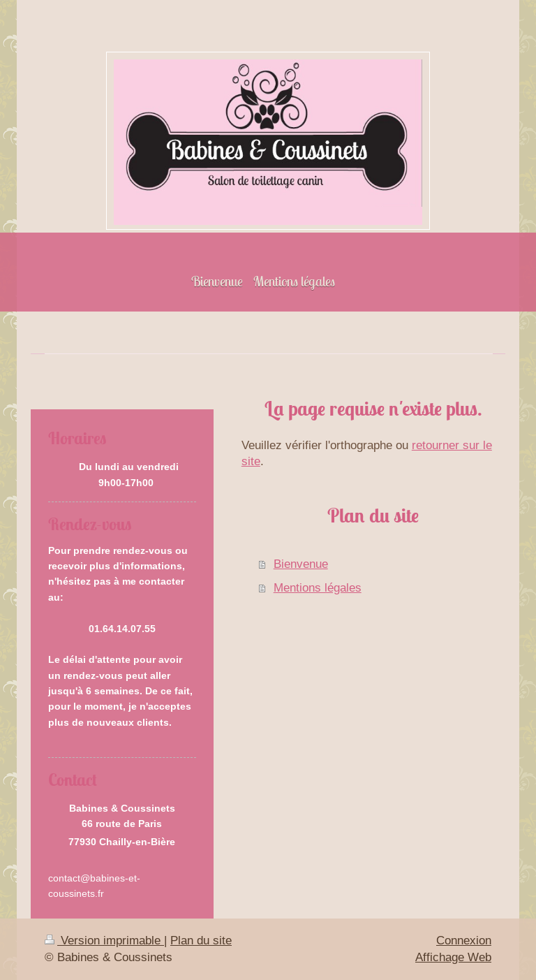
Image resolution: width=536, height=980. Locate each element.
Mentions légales (318, 588)
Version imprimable (104, 941)
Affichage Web (453, 957)
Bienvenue (301, 564)
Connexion (464, 941)
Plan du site (201, 941)
